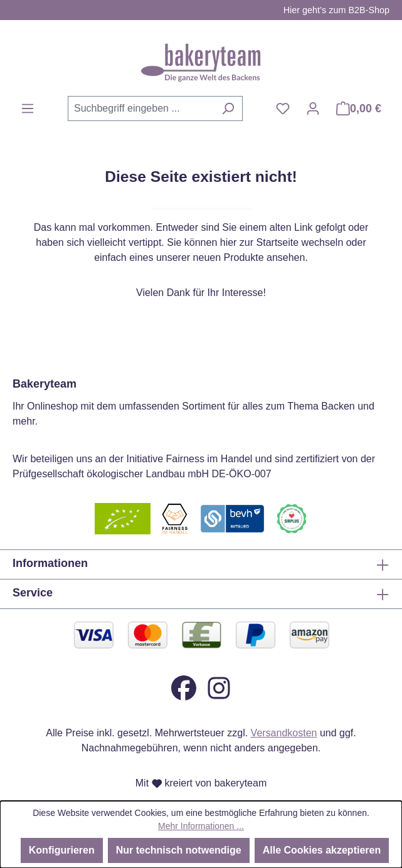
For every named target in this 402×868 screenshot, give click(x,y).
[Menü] (28, 109)
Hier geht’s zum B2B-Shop (336, 10)
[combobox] (141, 109)
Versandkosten (284, 733)
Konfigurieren (62, 850)
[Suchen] (228, 109)
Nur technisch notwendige (179, 850)
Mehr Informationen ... (201, 826)
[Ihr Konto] (313, 109)
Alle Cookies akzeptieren (322, 850)
